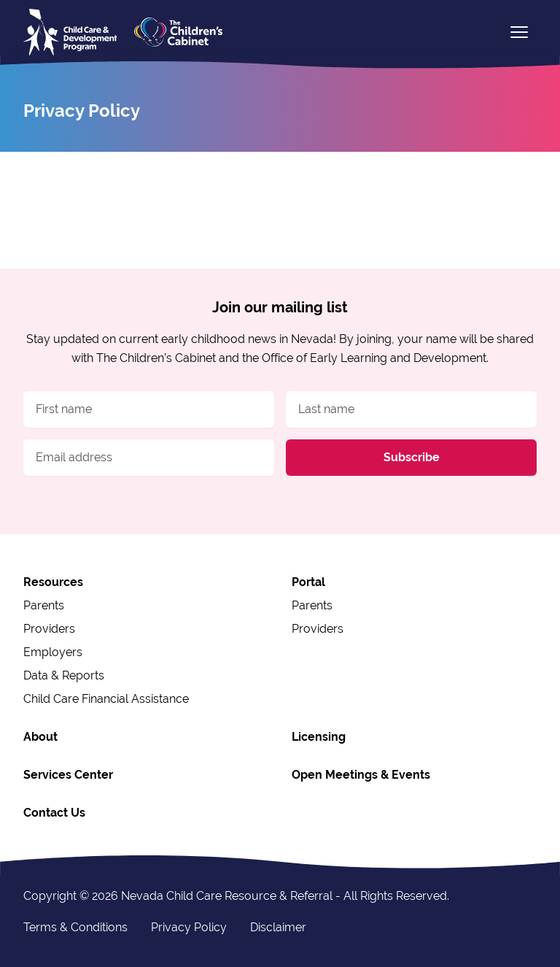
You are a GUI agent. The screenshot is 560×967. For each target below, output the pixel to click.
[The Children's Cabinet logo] (178, 32)
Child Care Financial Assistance (106, 699)
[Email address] (149, 458)
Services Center (68, 775)
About (40, 737)
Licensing (319, 737)
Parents (44, 605)
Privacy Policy (189, 927)
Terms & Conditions (75, 927)
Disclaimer (278, 927)
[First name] (149, 409)
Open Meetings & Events (361, 775)
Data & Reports (64, 675)
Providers (49, 629)
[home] (70, 32)
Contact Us (54, 813)
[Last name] (411, 409)
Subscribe (412, 457)
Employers (53, 652)
